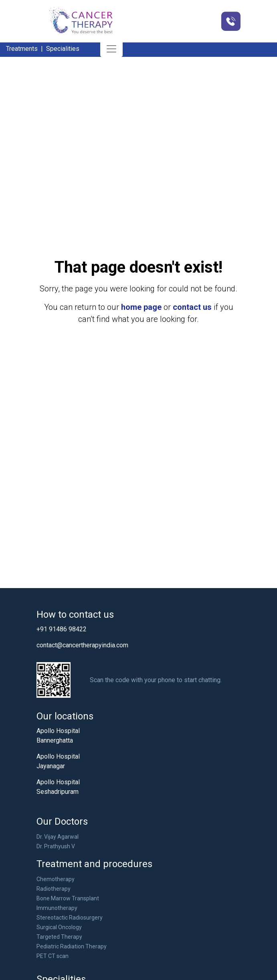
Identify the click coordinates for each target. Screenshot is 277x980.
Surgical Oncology (59, 927)
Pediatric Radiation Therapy (72, 946)
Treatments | (25, 49)
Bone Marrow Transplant (68, 898)
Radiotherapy (54, 889)
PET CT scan (53, 956)
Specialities (63, 49)
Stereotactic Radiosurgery (70, 918)
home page (141, 307)
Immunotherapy (57, 908)
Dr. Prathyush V (56, 846)
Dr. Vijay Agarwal (58, 837)
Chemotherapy (56, 879)
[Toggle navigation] (111, 49)
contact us (192, 307)
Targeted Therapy (59, 937)
